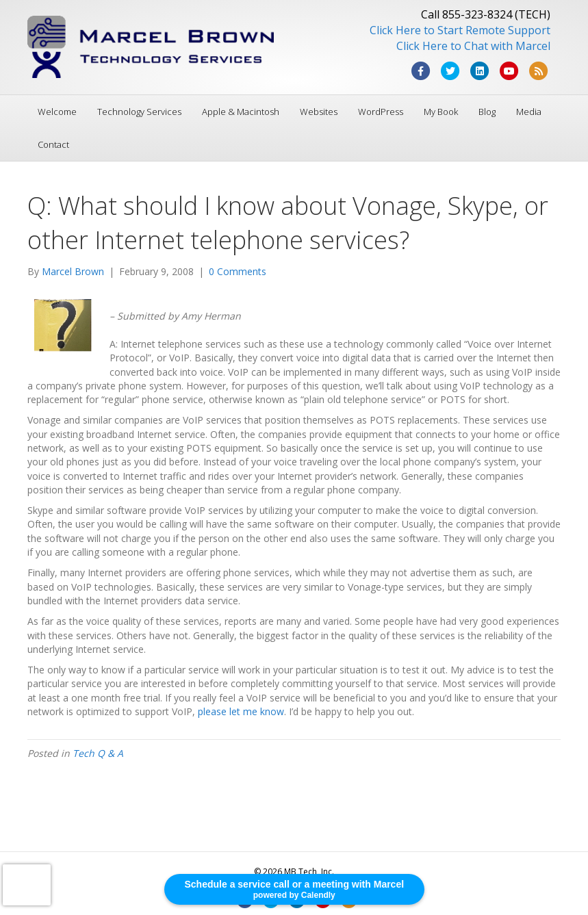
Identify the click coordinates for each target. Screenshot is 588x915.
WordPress (381, 112)
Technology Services (139, 112)
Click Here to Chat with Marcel (473, 46)
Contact (53, 144)
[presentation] (27, 885)
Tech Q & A (98, 753)
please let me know (241, 711)
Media (529, 112)
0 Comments (238, 271)
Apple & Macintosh (241, 112)
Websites (319, 112)
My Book (441, 112)
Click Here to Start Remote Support (460, 30)
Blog (487, 112)
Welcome (57, 112)
